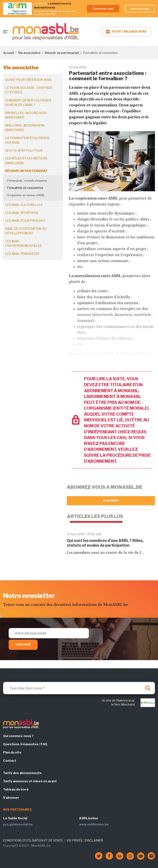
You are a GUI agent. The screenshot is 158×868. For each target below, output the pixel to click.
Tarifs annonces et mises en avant (30, 781)
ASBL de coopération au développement (26, 231)
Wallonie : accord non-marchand (25, 128)
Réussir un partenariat (62, 53)
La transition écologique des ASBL (27, 140)
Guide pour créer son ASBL (29, 80)
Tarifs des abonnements (22, 773)
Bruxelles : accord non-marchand (26, 115)
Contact (10, 761)
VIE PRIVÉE (75, 840)
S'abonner (111, 501)
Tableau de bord (16, 789)
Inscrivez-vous (140, 9)
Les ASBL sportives (22, 213)
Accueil (8, 53)
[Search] (79, 688)
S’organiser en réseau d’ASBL (26, 195)
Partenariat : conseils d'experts (27, 181)
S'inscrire (23, 645)
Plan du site (12, 752)
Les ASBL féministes (22, 254)
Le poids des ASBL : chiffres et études (29, 90)
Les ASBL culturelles (24, 205)
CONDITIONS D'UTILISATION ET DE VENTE (33, 840)
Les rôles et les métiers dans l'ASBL (26, 161)
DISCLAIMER (94, 840)
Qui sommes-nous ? (18, 736)
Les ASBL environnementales (23, 244)
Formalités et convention (25, 188)
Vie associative (29, 53)
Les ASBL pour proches (25, 221)
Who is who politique (24, 151)
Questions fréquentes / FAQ (25, 744)
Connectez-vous (103, 9)
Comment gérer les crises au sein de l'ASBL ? (28, 103)
